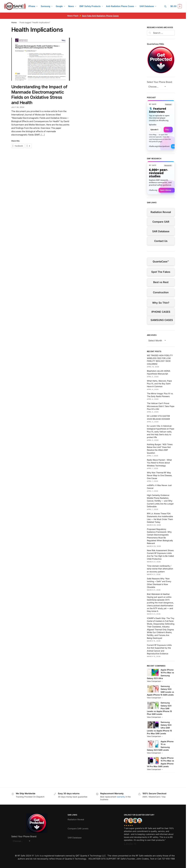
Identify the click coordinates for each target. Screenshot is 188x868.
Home (14, 22)
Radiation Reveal (161, 212)
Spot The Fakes (161, 272)
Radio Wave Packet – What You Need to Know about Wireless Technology (159, 463)
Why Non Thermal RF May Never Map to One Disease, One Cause (160, 475)
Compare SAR (161, 222)
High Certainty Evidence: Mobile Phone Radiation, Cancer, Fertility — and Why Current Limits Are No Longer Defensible (160, 501)
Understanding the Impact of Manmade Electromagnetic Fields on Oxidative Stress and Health (39, 95)
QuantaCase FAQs (156, 44)
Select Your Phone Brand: (160, 82)
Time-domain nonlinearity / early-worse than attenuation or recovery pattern (160, 569)
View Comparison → (155, 681)
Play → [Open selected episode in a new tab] (168, 130)
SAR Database (161, 231)
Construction (161, 292)
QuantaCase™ (161, 262)
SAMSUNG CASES (162, 320)
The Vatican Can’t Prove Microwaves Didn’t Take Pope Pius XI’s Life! (161, 406)
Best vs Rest (161, 282)
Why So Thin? (161, 303)
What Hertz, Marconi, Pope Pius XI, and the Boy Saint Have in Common (159, 384)
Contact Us (161, 241)
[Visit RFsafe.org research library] (161, 178)
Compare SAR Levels (78, 829)
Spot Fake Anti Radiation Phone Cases (100, 16)
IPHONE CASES (161, 312)
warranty (121, 797)
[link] (161, 125)
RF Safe (35, 856)
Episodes (153, 125)
